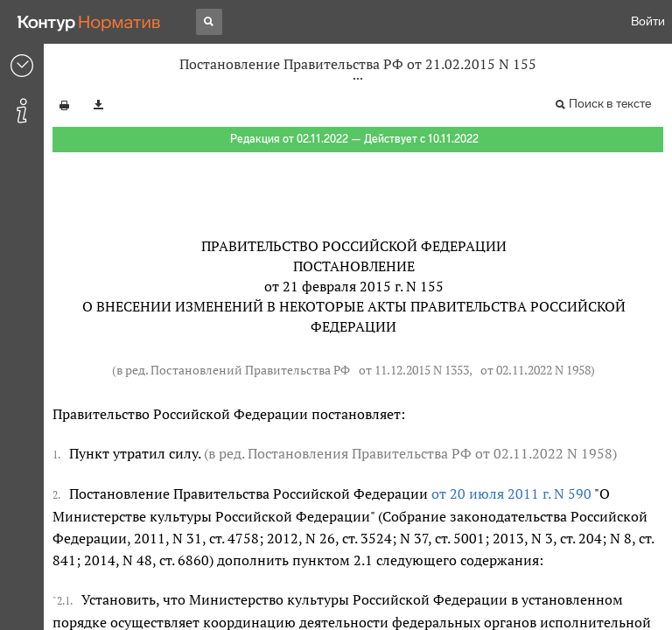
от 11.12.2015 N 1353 (414, 370)
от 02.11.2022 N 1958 (535, 370)
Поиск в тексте (610, 104)
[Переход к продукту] (89, 22)
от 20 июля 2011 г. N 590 (511, 493)
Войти (648, 21)
